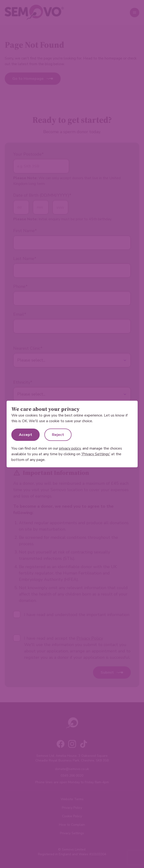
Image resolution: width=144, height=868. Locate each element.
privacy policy (70, 448)
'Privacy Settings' (96, 454)
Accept (25, 435)
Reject (58, 435)
